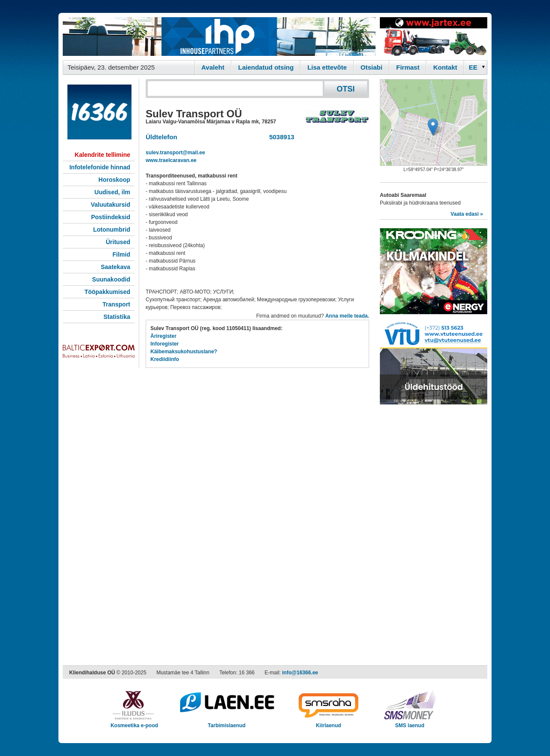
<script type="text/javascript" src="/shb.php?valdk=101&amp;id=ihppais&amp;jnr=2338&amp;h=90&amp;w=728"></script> (219, 37)
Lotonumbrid (112, 230)
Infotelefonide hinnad (100, 167)
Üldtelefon (161, 137)
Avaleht (213, 67)
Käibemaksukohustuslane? (184, 352)
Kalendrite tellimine (102, 155)
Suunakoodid (111, 279)
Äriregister (163, 336)
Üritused (118, 242)
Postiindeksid (111, 217)
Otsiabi (371, 67)
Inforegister (165, 344)
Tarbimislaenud (227, 723)
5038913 (280, 137)
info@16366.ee (300, 673)
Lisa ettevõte (327, 67)
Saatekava (115, 267)
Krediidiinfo (165, 359)
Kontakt (445, 67)
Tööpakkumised (107, 292)
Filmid (121, 254)
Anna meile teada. (347, 316)
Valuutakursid (110, 205)
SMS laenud (410, 723)
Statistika (117, 317)
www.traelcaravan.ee (171, 160)
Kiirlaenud (328, 723)
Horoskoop (114, 180)
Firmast (408, 67)
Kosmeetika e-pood (134, 723)
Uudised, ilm (112, 192)
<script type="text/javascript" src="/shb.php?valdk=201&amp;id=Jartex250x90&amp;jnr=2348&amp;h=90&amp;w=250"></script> (434, 37)
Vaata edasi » (467, 214)
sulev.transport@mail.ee (175, 153)
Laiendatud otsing (266, 67)
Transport (116, 304)
